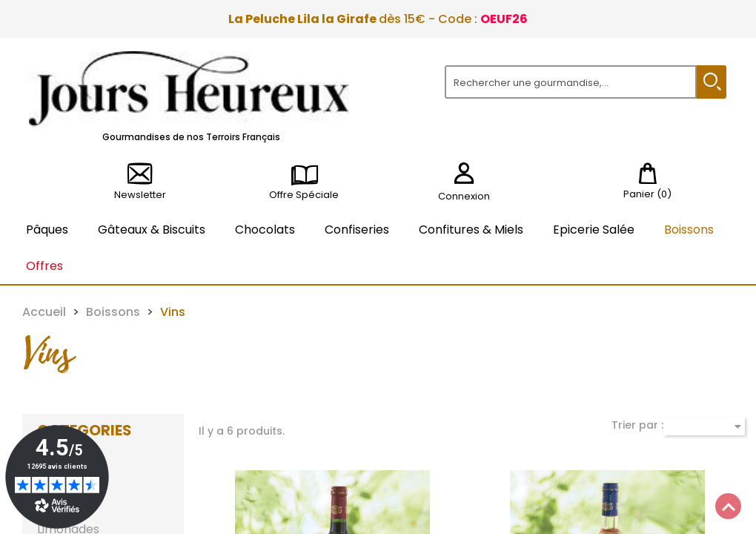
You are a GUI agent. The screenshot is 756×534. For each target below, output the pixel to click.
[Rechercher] (571, 82)
